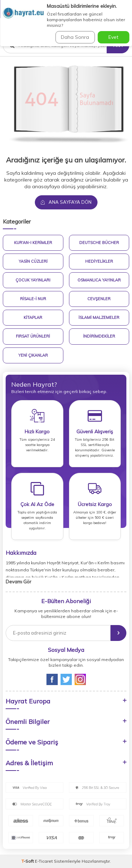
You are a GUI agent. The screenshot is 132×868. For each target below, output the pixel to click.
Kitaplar (33, 317)
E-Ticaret (44, 861)
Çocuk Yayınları (33, 280)
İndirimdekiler (99, 336)
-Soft (28, 861)
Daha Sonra (75, 37)
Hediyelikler (99, 261)
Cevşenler (99, 299)
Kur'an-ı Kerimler (33, 243)
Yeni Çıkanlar (33, 355)
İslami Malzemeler (99, 317)
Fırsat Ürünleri (33, 336)
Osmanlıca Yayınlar (99, 280)
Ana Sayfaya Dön (66, 202)
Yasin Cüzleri (33, 261)
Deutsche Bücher (99, 243)
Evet (113, 37)
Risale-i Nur (33, 299)
